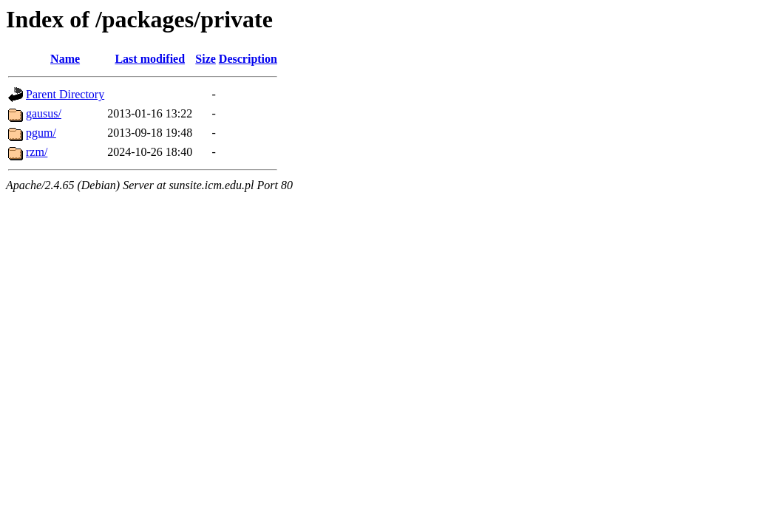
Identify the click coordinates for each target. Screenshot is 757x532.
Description (248, 59)
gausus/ (44, 113)
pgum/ (41, 133)
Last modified (150, 59)
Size (206, 59)
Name (65, 59)
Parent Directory (65, 94)
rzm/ (37, 152)
